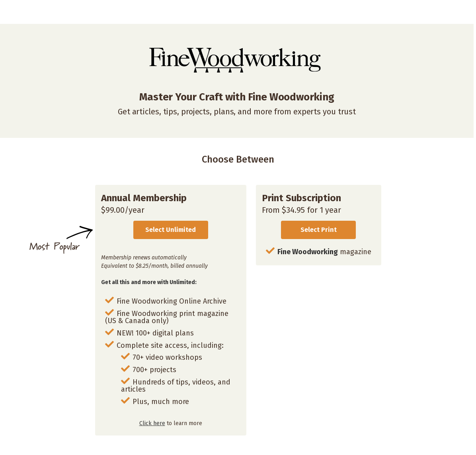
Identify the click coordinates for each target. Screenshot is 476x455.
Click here (152, 423)
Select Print (319, 230)
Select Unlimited (171, 230)
